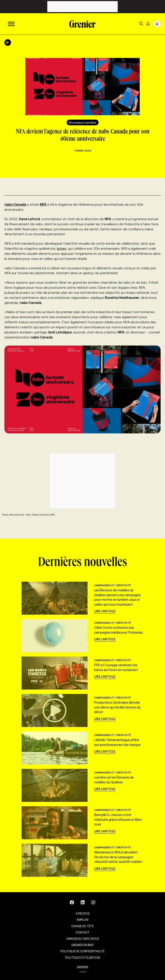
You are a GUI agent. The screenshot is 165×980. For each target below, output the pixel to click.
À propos (83, 913)
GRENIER (82, 967)
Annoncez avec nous (83, 939)
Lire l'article (105, 611)
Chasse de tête (82, 926)
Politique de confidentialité (82, 951)
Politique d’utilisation (83, 958)
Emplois (82, 920)
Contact (82, 932)
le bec (62, 249)
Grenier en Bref (83, 945)
